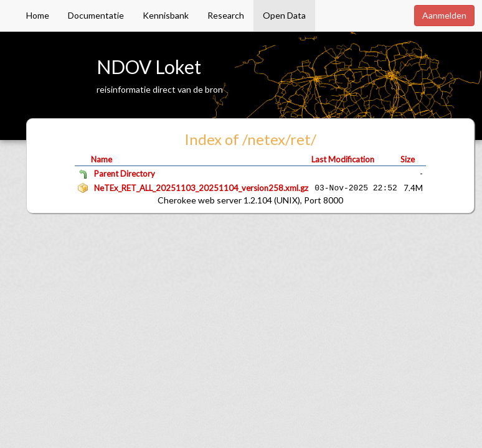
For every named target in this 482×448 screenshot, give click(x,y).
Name (102, 159)
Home (38, 15)
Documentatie (96, 15)
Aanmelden (444, 15)
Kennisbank (166, 15)
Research (226, 15)
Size (408, 159)
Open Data (284, 15)
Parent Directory (125, 174)
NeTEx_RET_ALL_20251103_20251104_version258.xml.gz (201, 188)
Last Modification (343, 159)
